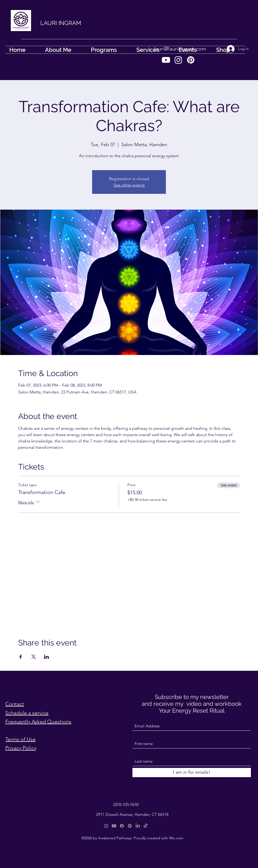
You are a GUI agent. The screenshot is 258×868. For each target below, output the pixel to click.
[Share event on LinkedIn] (46, 657)
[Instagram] (178, 60)
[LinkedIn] (138, 826)
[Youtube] (166, 60)
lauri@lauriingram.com (180, 49)
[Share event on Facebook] (21, 657)
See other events (129, 185)
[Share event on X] (34, 657)
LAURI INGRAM (61, 23)
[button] (249, 53)
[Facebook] (122, 826)
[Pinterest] (191, 60)
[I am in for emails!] (192, 773)
